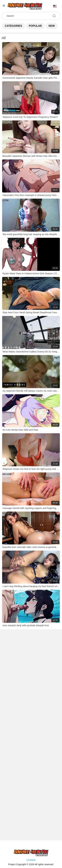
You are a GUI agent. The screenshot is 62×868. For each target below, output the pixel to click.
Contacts (31, 860)
